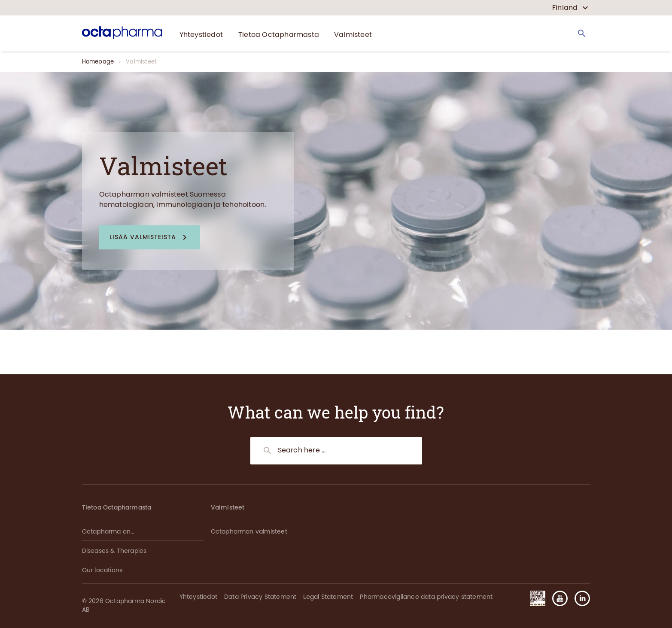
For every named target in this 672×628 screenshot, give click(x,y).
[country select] (570, 8)
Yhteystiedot (198, 597)
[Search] (582, 33)
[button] (150, 238)
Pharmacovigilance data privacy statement (426, 597)
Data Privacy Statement (260, 597)
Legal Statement (328, 597)
